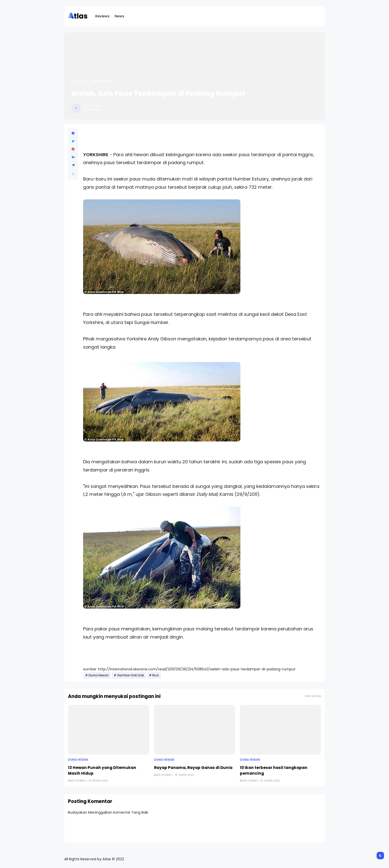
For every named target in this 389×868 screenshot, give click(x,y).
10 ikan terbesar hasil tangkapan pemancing (274, 770)
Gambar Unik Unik (130, 675)
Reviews (102, 16)
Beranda (78, 81)
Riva (156, 675)
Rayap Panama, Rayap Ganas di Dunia (193, 768)
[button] (73, 174)
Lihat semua (313, 696)
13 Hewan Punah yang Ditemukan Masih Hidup (102, 770)
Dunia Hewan (100, 81)
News (119, 16)
